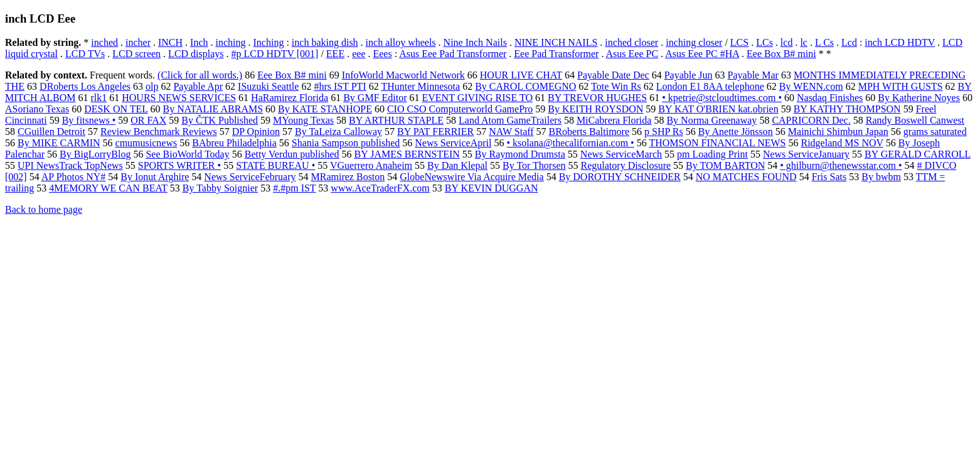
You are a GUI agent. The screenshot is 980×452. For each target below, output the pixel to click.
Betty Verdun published (292, 154)
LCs (764, 42)
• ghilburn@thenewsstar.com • (841, 165)
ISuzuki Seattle (268, 86)
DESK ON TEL (116, 109)
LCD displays (196, 54)
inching (231, 42)
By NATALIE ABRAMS (213, 109)
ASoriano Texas (37, 109)
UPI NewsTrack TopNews (70, 165)
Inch (199, 42)
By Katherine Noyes (919, 98)
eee (359, 54)
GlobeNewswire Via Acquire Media (471, 177)
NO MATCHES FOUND (746, 177)
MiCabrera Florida (614, 120)
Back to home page (44, 209)
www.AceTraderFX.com (380, 188)
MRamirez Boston (348, 177)
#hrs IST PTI (340, 86)
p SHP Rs (664, 132)
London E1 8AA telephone (710, 86)
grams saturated (935, 132)
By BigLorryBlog (95, 154)
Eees (382, 54)
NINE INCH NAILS (556, 42)
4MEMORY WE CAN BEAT (108, 188)
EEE (335, 54)
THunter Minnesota (420, 86)
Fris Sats (829, 177)
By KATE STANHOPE (325, 109)
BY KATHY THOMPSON (847, 109)
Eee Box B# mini (781, 54)
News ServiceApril (453, 143)
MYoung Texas (303, 120)
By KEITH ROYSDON (595, 109)
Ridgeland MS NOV (842, 143)
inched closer (631, 42)
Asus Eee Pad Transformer (453, 54)
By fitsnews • (89, 120)
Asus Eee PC (632, 54)
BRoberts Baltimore (589, 132)
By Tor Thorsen (534, 165)
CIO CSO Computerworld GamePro (460, 109)
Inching (269, 42)
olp (152, 86)
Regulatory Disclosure (626, 165)
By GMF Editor (375, 98)
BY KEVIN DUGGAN (492, 188)
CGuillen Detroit (51, 132)
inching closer (694, 42)
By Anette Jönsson (736, 132)
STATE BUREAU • (275, 165)
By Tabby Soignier (220, 188)
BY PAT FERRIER (435, 132)
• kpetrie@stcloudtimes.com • (722, 98)
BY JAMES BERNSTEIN (407, 154)
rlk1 (99, 98)
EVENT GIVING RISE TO (477, 98)
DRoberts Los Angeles (85, 86)
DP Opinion (256, 132)
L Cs (824, 42)
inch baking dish (325, 42)
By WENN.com (811, 86)
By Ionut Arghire (155, 177)
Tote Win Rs (616, 86)
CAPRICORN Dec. (811, 120)
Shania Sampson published (346, 143)
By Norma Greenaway (711, 120)
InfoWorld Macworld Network (403, 75)
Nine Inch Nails (475, 42)
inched (104, 42)
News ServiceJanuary (806, 154)
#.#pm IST (294, 188)
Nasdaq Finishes (830, 98)
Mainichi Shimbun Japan (838, 132)
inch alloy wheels (401, 42)
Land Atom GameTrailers (510, 120)
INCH (170, 42)
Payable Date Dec (613, 75)
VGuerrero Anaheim (371, 165)
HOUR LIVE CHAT (521, 75)
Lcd (849, 42)
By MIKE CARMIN (59, 143)
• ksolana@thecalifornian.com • (570, 143)
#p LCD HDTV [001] (275, 54)
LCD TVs (85, 54)
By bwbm (881, 177)
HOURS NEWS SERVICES (179, 98)
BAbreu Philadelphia (234, 143)
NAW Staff (511, 132)
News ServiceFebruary (250, 177)
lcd (787, 42)
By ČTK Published (220, 120)
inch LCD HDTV (900, 42)
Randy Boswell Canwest (915, 120)
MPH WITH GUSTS (901, 86)
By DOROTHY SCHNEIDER (620, 177)
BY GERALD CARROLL (918, 154)
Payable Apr (198, 86)
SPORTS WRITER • (179, 165)
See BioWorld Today (187, 154)
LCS (739, 42)
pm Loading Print (712, 154)
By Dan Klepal (457, 165)
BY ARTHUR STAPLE (396, 120)
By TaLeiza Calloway (338, 132)
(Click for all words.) (200, 75)
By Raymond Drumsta (520, 154)
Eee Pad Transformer (556, 54)
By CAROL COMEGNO (525, 86)
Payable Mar (753, 75)
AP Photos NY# (74, 177)
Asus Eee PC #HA (702, 54)
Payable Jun (689, 75)
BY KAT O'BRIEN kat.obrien (718, 109)
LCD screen (136, 54)
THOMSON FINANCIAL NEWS (717, 143)
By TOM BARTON (725, 165)
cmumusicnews (146, 143)
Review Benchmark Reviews (159, 132)
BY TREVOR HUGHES (597, 98)
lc (804, 42)
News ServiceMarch (621, 154)
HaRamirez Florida (290, 98)
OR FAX (148, 120)
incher (138, 42)
